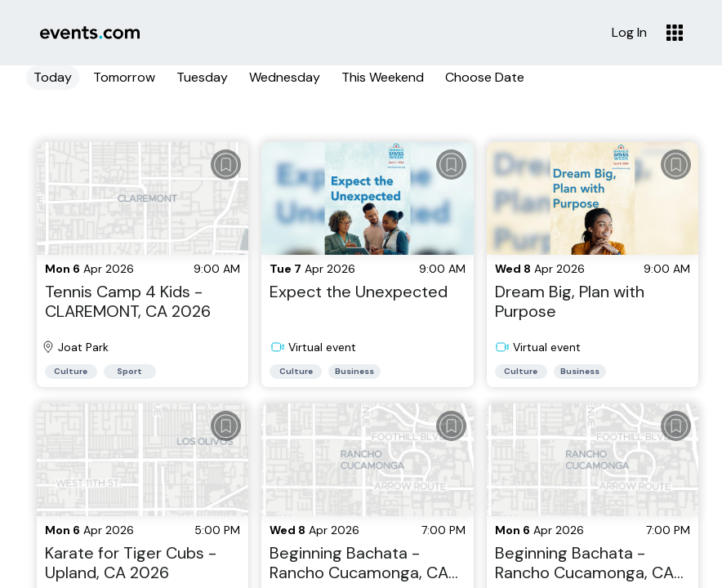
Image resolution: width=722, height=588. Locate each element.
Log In (629, 33)
